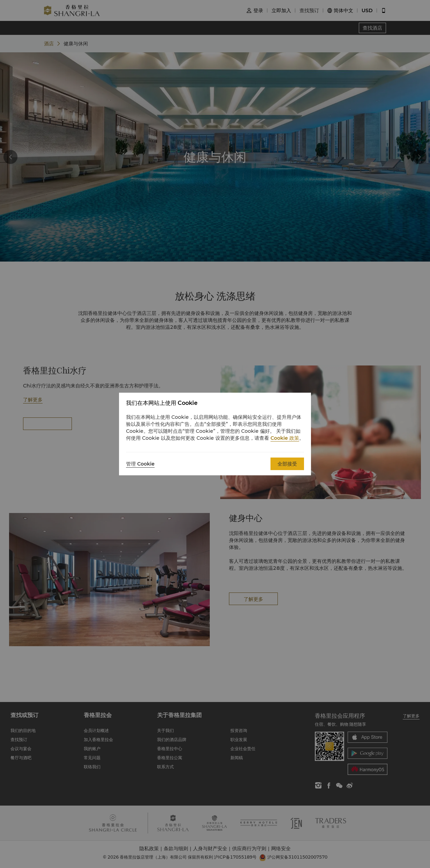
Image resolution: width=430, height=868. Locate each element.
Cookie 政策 (285, 438)
